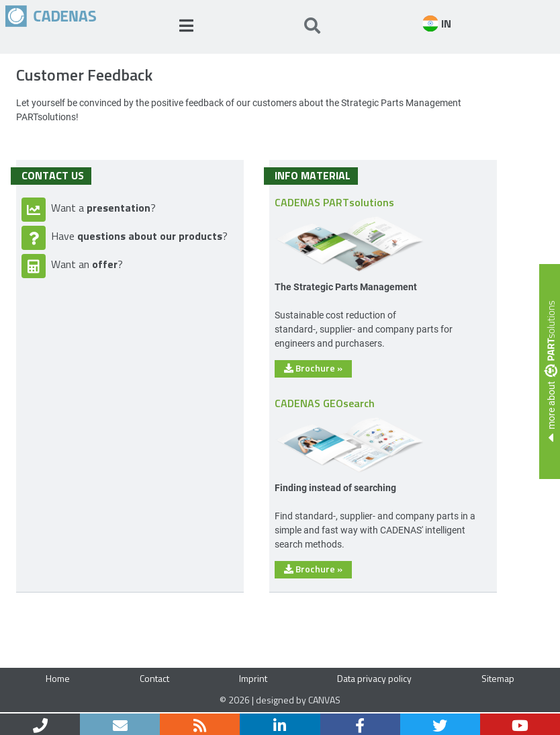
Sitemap (498, 678)
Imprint (253, 678)
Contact (154, 678)
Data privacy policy (374, 678)
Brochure (313, 368)
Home (58, 678)
